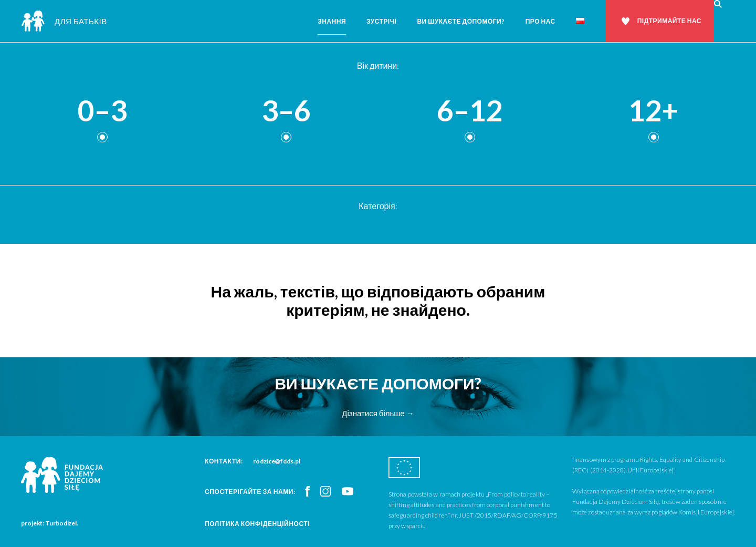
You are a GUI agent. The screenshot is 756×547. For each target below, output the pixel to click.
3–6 (286, 111)
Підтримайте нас (669, 21)
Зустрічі (381, 21)
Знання (332, 21)
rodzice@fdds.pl (277, 461)
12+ (654, 111)
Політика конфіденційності (257, 524)
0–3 (102, 111)
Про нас (540, 21)
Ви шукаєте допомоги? (461, 21)
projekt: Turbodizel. (50, 523)
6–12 (470, 111)
